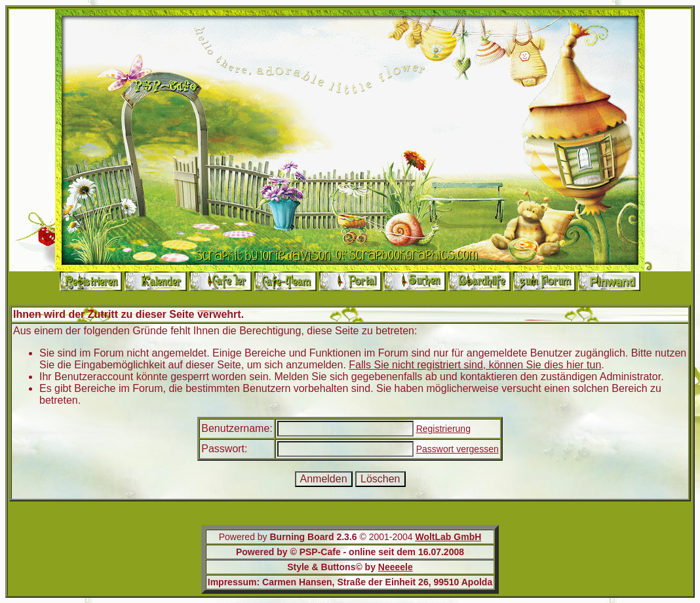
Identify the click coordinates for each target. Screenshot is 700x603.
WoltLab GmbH (448, 537)
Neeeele (396, 567)
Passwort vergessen (457, 449)
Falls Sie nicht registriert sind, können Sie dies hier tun (475, 365)
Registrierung (443, 429)
